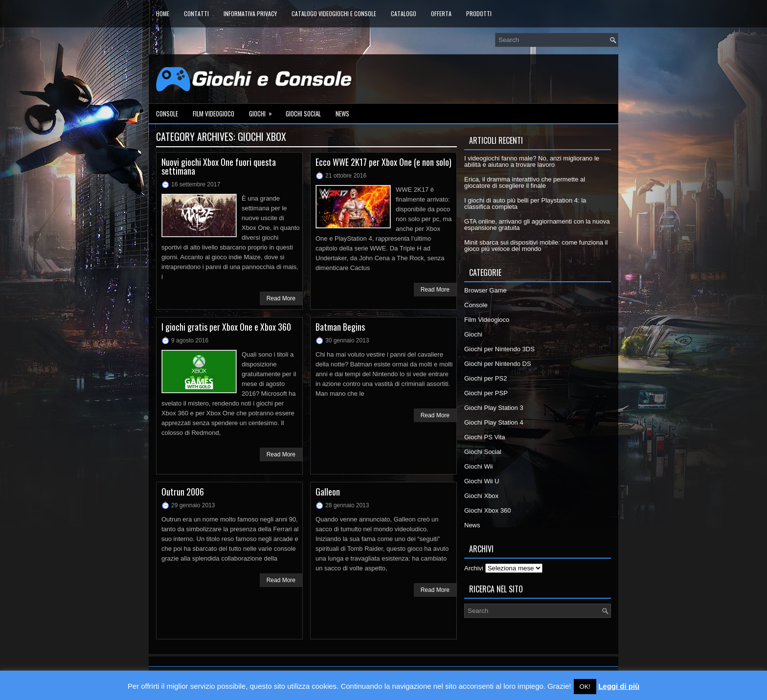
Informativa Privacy (250, 13)
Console (167, 113)
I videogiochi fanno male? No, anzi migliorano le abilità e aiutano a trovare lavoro (532, 161)
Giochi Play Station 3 (494, 408)
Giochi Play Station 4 (494, 422)
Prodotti (479, 13)
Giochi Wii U (482, 481)
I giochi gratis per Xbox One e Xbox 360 (226, 327)
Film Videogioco (214, 113)
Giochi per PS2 (485, 378)
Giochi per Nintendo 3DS (499, 349)
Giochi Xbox (481, 496)
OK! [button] (585, 687)
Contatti (196, 13)
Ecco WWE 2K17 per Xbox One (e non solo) (383, 162)
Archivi (474, 568)
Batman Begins (340, 327)
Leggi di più (619, 686)
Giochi (264, 111)
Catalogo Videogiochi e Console (334, 13)
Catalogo (404, 13)
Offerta (441, 13)
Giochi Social (303, 113)
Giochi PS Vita (485, 437)
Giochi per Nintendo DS (498, 364)
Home (163, 13)
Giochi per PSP (486, 393)
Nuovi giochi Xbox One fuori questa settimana (219, 166)
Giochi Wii (479, 466)
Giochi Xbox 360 (487, 510)
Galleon (328, 492)
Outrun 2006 (183, 492)
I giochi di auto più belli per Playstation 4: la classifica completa (525, 203)
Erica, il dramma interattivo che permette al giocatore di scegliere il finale (525, 182)
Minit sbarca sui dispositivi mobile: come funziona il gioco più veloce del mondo (536, 246)
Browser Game (485, 290)
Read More (281, 298)
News (342, 113)
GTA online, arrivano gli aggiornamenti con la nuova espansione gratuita (537, 225)
